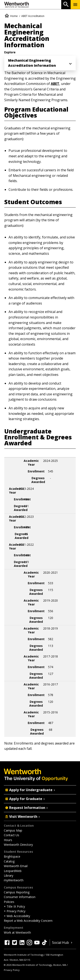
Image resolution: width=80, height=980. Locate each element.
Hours (8, 840)
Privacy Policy (12, 970)
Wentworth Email (16, 866)
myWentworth (14, 880)
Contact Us (12, 835)
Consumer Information (20, 897)
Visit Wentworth (23, 817)
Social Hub (63, 943)
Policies (9, 902)
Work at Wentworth (17, 932)
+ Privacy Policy (15, 911)
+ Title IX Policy (14, 906)
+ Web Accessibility (17, 916)
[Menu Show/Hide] (75, 5)
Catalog (9, 861)
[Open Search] (66, 5)
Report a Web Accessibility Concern (28, 921)
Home (14, 16)
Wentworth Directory (18, 845)
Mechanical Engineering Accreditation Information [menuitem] (32, 63)
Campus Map (13, 830)
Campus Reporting (17, 892)
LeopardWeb (13, 871)
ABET (55, 84)
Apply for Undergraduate (31, 790)
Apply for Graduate (25, 799)
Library (9, 875)
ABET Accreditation (33, 16)
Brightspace (12, 856)
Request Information (27, 808)
